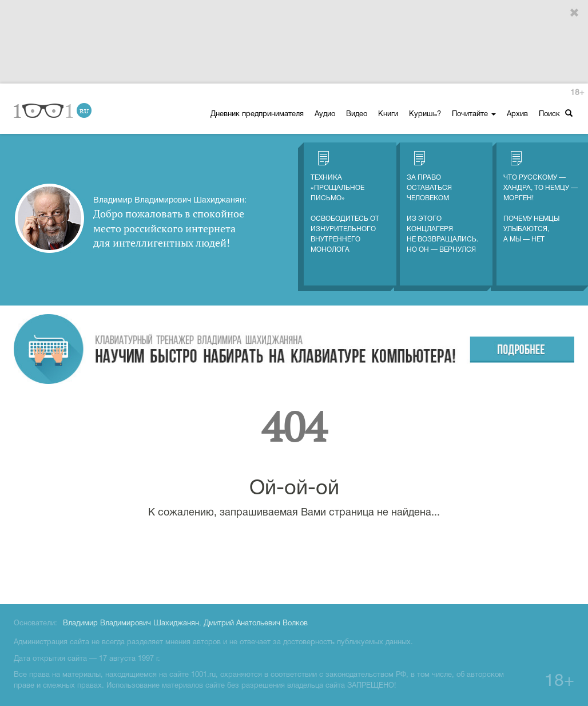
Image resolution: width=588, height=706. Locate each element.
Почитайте (474, 114)
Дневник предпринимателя (257, 114)
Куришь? (425, 114)
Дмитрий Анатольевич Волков (256, 624)
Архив (517, 114)
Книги (388, 114)
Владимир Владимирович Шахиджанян (131, 624)
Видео (357, 114)
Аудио (325, 114)
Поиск (556, 114)
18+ (577, 93)
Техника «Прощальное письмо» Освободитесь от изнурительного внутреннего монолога (345, 202)
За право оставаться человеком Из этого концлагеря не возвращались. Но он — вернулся (442, 202)
